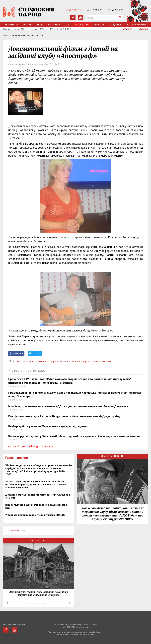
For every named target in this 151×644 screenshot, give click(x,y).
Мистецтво (38, 35)
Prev (7, 603)
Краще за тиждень (112, 456)
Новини (11, 25)
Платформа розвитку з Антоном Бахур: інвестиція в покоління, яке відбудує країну (64, 416)
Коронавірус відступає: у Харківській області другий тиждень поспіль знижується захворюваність (74, 436)
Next (70, 603)
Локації (144, 29)
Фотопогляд (38, 541)
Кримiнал (54, 25)
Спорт (67, 25)
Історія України (136, 25)
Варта (7, 35)
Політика (27, 25)
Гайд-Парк (117, 25)
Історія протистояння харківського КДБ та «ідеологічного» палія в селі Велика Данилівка (68, 406)
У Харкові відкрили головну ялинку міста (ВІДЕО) (35, 515)
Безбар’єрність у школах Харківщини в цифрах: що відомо (48, 426)
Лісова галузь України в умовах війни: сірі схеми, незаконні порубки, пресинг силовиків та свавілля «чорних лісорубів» (36, 484)
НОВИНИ (21, 35)
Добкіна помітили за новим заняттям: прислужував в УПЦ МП (38, 496)
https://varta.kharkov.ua (29, 13)
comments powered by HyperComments (31, 446)
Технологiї (100, 25)
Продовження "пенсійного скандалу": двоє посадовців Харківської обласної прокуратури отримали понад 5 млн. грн (75, 394)
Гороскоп (127, 29)
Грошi (41, 25)
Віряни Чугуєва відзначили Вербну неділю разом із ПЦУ (36, 506)
